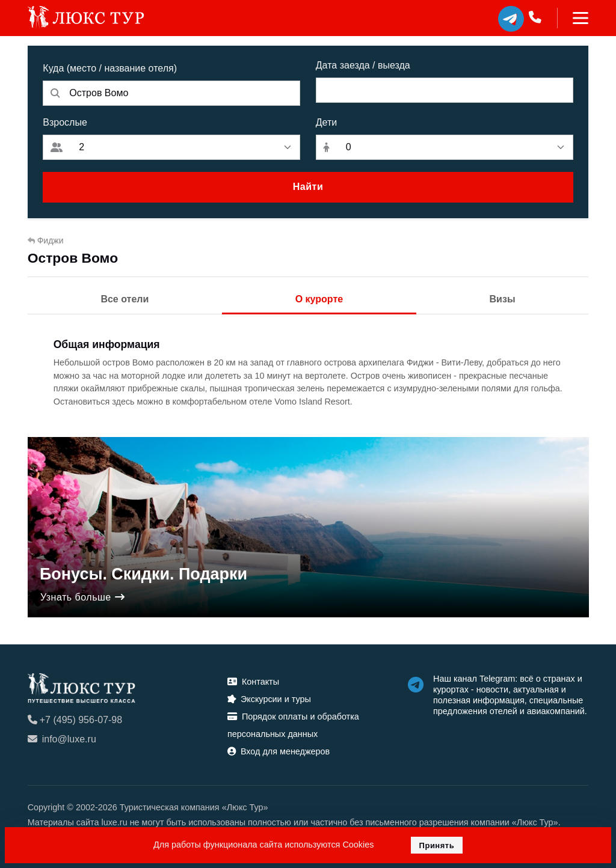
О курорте (319, 299)
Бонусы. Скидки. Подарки (143, 575)
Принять (437, 845)
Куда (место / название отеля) (110, 68)
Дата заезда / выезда (363, 65)
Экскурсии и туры (269, 699)
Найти (308, 187)
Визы (503, 299)
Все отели (125, 299)
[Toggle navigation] (573, 18)
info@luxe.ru (62, 739)
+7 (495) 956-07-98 (75, 720)
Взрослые (65, 122)
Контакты (253, 682)
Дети (326, 122)
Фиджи (46, 240)
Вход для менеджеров (279, 751)
